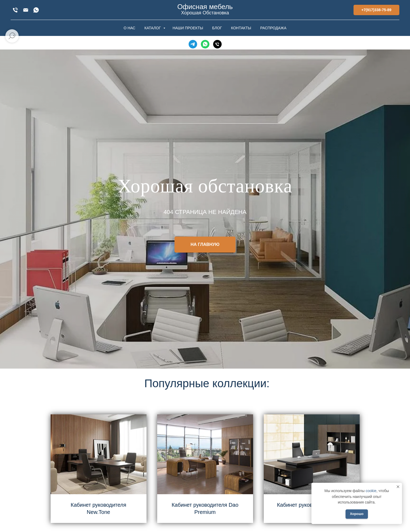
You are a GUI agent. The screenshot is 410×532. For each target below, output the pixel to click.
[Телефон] (217, 44)
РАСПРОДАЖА (273, 28)
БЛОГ (217, 28)
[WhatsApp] (36, 10)
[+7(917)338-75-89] (15, 10)
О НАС (129, 28)
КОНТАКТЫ (241, 28)
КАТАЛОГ (153, 28)
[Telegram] (193, 44)
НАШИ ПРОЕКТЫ (188, 28)
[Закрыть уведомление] (398, 487)
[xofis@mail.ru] (26, 10)
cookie (371, 491)
